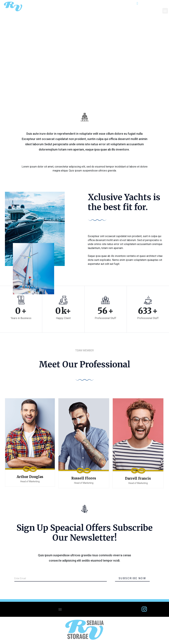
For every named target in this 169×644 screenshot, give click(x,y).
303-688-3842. (153, 4)
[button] (165, 11)
